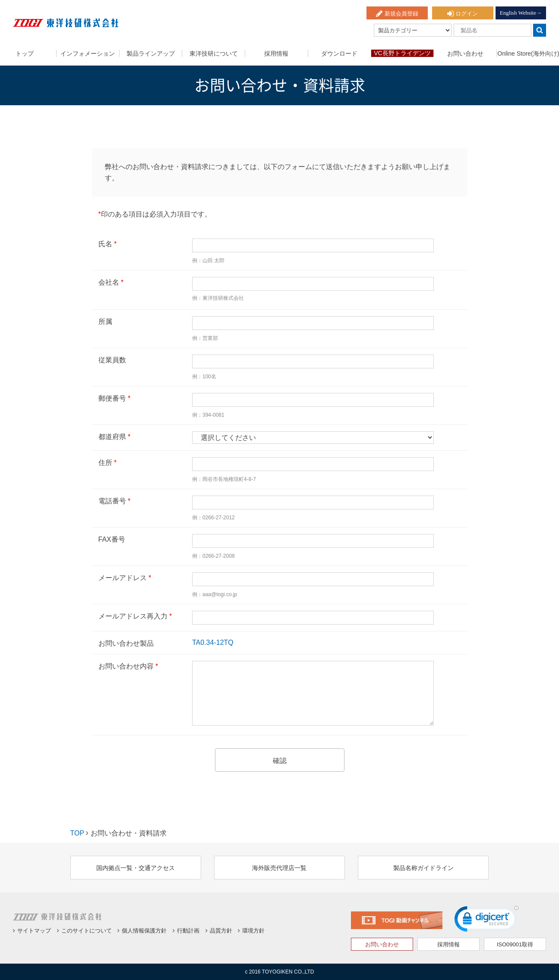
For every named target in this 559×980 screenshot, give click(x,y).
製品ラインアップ (151, 53)
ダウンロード (339, 53)
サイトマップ (32, 931)
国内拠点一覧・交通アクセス (136, 868)
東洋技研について (214, 53)
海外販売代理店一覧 (279, 868)
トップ (25, 53)
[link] (486, 921)
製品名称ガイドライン (423, 868)
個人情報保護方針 (142, 931)
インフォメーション (88, 53)
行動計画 (186, 931)
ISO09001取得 (515, 944)
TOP (77, 833)
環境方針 (251, 931)
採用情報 (276, 53)
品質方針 (219, 931)
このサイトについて (84, 931)
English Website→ (521, 13)
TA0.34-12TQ (213, 642)
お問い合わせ (465, 53)
